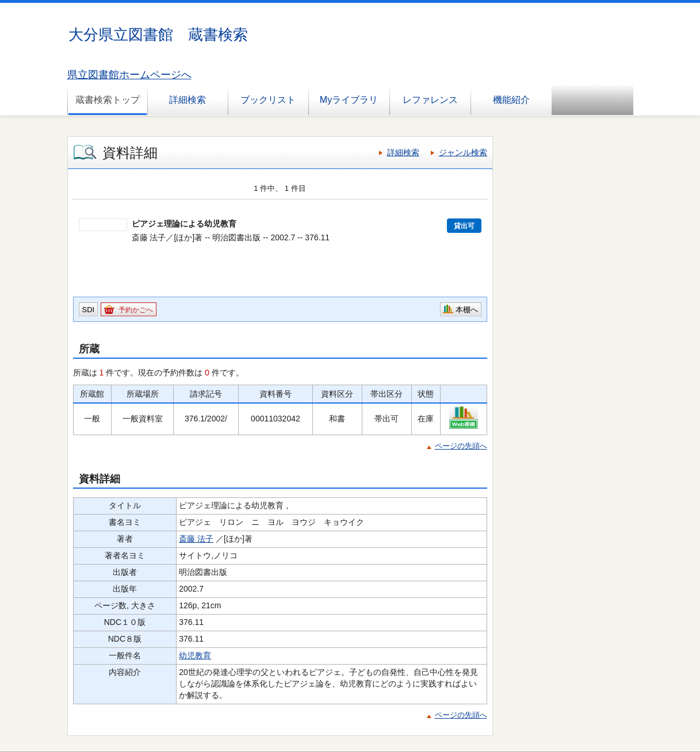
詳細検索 (188, 100)
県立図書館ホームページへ (129, 75)
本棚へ (467, 310)
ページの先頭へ (461, 446)
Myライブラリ (349, 100)
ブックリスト (268, 100)
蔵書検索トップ (108, 100)
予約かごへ (136, 310)
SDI (89, 310)
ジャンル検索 (463, 152)
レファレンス (430, 100)
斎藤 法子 (196, 539)
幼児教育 (195, 655)
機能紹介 (511, 100)
